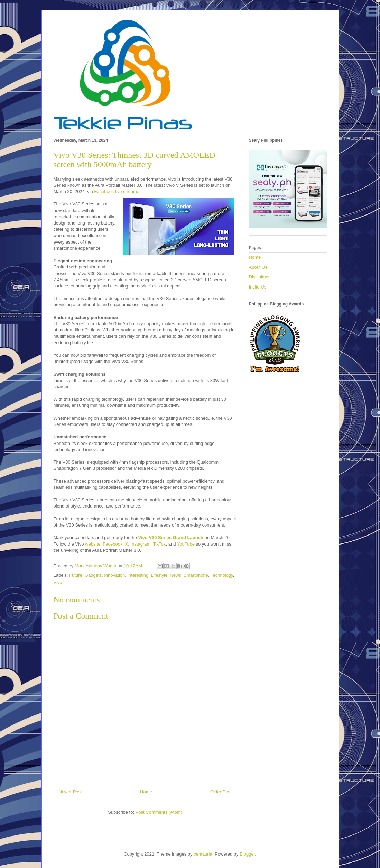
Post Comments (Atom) (159, 812)
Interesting (138, 575)
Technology (222, 575)
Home (146, 792)
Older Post (221, 792)
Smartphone (196, 575)
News (175, 575)
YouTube (186, 544)
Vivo (58, 582)
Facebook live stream (115, 191)
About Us (258, 267)
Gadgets (93, 575)
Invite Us (258, 287)
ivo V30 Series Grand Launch (172, 537)
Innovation (114, 575)
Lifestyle (159, 575)
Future (76, 575)
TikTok (159, 544)
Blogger (247, 854)
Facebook (113, 544)
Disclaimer (259, 277)
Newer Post (70, 792)
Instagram (141, 544)
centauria (203, 854)
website (93, 544)
